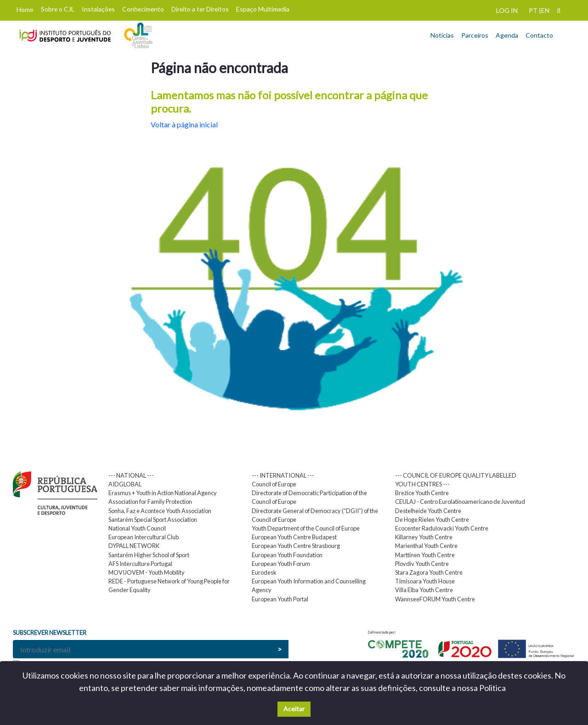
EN (545, 10)
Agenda (507, 35)
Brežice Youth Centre (422, 493)
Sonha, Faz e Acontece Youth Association (160, 511)
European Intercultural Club (144, 537)
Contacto (539, 35)
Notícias (442, 35)
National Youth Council (137, 528)
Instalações (98, 9)
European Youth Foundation (287, 555)
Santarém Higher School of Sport (149, 555)
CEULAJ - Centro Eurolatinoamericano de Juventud (460, 502)
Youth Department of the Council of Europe (306, 528)
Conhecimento (143, 9)
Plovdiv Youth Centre (422, 564)
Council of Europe (274, 484)
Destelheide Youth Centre (428, 511)
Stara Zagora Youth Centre (429, 572)
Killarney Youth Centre (424, 537)
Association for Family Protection (150, 502)
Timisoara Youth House (425, 581)
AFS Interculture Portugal (140, 564)
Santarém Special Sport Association (153, 519)
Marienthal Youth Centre (426, 546)
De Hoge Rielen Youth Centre (432, 519)
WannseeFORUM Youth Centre (435, 599)
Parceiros (475, 35)
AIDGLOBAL (125, 484)
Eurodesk (264, 572)
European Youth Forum (281, 564)
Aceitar (294, 709)
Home (25, 9)
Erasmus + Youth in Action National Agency (163, 493)
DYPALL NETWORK (134, 546)
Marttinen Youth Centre (425, 555)
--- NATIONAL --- (131, 475)
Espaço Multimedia (263, 9)
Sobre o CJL (58, 9)
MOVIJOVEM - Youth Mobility (147, 572)
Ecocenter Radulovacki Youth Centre (442, 528)
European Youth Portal (280, 599)
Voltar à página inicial (184, 124)
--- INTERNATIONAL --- (283, 475)
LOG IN (507, 10)
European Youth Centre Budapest (294, 537)
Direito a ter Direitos (200, 9)
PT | (535, 10)
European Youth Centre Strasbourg (296, 546)
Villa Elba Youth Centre (424, 590)
